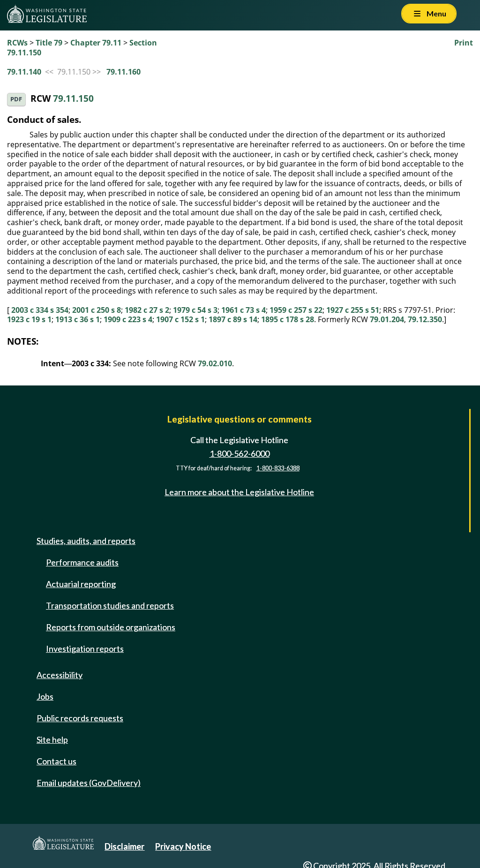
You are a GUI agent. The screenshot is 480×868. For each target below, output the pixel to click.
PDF (16, 99)
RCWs (17, 43)
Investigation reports (85, 649)
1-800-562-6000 (240, 453)
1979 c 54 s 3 (195, 310)
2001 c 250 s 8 (97, 310)
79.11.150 (73, 98)
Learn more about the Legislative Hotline (239, 492)
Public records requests (80, 718)
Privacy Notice (183, 846)
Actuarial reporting (81, 584)
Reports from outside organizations (111, 627)
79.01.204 (387, 319)
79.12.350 (425, 319)
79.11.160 (124, 72)
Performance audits (82, 562)
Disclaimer (124, 846)
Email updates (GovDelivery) (89, 783)
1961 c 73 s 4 (244, 310)
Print (464, 43)
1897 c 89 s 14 (233, 319)
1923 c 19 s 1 (29, 319)
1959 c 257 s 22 (296, 310)
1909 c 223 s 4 (128, 319)
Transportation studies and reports (110, 605)
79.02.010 (215, 363)
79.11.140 (24, 72)
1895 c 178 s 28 (288, 319)
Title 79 (49, 43)
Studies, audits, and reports (86, 541)
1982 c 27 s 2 (147, 310)
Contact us (56, 761)
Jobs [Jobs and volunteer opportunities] (45, 696)
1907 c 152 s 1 (180, 319)
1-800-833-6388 (278, 468)
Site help (52, 740)
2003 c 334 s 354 (40, 310)
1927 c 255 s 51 (353, 310)
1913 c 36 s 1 (78, 319)
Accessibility (60, 675)
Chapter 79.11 (96, 43)
